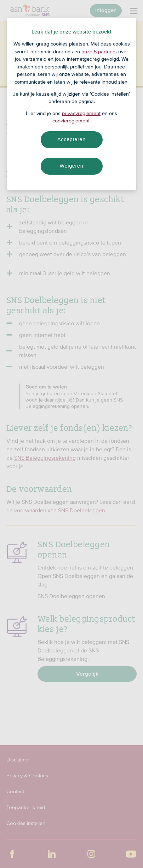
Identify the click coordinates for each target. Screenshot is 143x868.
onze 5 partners (99, 52)
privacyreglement (81, 113)
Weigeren (71, 166)
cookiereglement (71, 121)
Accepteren (71, 139)
